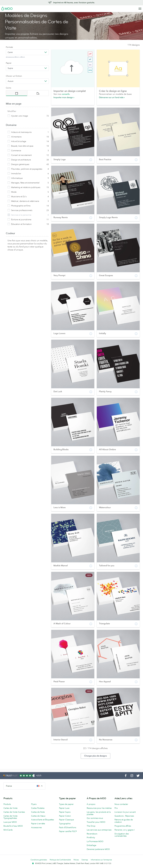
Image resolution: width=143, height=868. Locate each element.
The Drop (91, 826)
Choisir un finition (14, 76)
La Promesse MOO (95, 841)
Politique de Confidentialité (60, 860)
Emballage (91, 845)
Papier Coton (65, 816)
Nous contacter (121, 804)
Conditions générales (39, 860)
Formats (9, 47)
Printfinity (91, 837)
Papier (9, 63)
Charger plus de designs (96, 756)
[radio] (17, 93)
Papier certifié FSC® (68, 831)
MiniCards (8, 830)
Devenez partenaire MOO (98, 849)
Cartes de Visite (10, 808)
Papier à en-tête (38, 824)
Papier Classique (66, 820)
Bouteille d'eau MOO (13, 826)
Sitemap (85, 860)
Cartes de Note (38, 812)
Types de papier (66, 804)
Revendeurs (92, 834)
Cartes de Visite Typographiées (10, 817)
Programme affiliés (123, 826)
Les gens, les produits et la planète (99, 813)
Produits (7, 804)
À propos (91, 804)
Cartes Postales (38, 808)
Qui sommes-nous (95, 818)
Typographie (65, 824)
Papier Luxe (64, 808)
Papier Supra (65, 812)
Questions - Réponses (124, 816)
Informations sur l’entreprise (101, 860)
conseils (66, 94)
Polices (76, 860)
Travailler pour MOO (96, 822)
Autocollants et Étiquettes (43, 820)
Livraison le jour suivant (125, 812)
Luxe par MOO (10, 822)
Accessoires (36, 827)
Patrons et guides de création (124, 821)
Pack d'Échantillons (68, 827)
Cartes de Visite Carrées (14, 812)
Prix (116, 808)
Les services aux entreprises (99, 830)
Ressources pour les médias (99, 808)
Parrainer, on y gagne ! (125, 830)
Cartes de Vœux (38, 816)
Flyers (34, 804)
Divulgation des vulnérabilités (122, 835)
